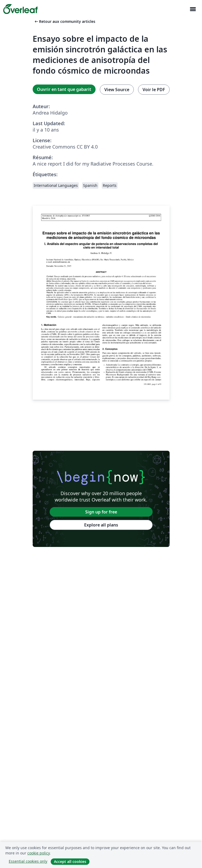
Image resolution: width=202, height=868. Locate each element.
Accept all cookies (70, 861)
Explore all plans (101, 525)
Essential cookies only (28, 861)
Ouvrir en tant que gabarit (64, 89)
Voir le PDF (154, 90)
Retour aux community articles (65, 21)
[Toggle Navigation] (193, 9)
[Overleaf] (20, 9)
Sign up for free (101, 512)
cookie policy (38, 853)
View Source (117, 90)
